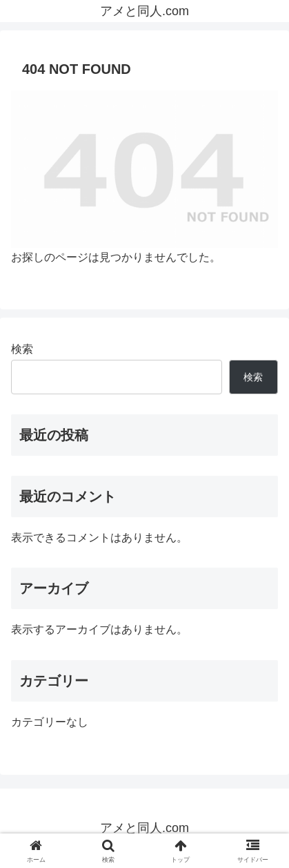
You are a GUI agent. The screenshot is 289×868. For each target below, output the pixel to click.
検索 (22, 349)
